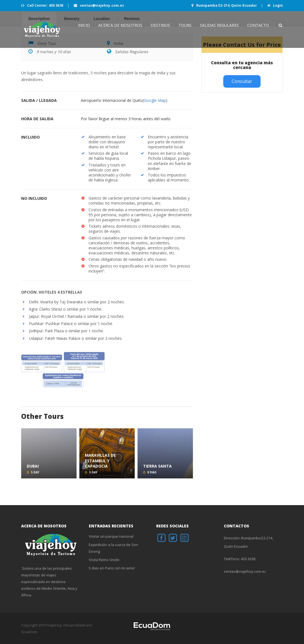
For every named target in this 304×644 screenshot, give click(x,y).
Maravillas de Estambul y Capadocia (100, 461)
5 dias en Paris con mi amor (112, 568)
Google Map (155, 100)
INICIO (84, 25)
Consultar (242, 81)
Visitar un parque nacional (111, 536)
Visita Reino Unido (104, 560)
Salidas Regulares (219, 25)
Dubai (33, 466)
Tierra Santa (157, 466)
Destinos (160, 25)
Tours (185, 25)
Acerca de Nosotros (120, 25)
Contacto (258, 25)
